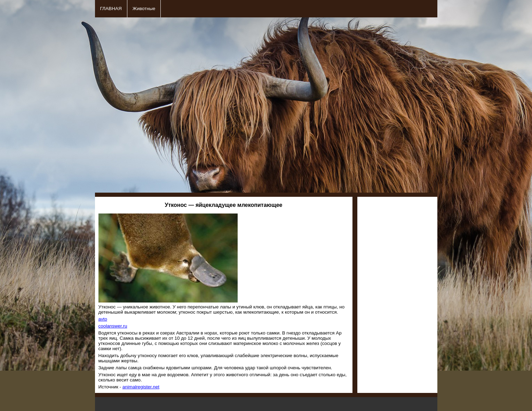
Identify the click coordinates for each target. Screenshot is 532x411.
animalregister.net (141, 387)
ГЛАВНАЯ (111, 9)
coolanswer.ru (113, 326)
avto (103, 319)
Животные (144, 9)
